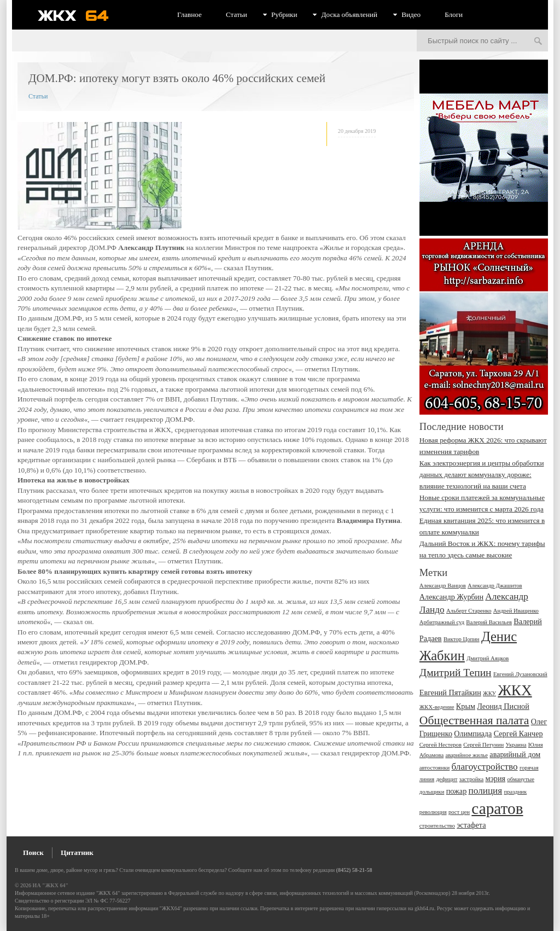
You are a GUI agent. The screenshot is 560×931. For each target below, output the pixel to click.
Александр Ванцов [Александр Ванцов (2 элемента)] (443, 586)
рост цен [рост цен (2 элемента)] (459, 812)
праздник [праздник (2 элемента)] (515, 792)
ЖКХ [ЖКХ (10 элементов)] (515, 690)
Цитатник (77, 853)
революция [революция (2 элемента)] (433, 812)
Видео (411, 14)
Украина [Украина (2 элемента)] (516, 745)
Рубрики (284, 14)
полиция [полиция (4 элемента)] (486, 791)
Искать (538, 42)
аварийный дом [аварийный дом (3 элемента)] (515, 754)
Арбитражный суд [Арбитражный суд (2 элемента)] (442, 622)
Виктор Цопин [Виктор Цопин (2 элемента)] (462, 639)
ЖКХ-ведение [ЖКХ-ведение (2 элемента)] (437, 707)
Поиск (33, 853)
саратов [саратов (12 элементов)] (497, 808)
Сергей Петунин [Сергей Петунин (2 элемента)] (483, 745)
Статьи (237, 14)
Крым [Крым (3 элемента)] (466, 706)
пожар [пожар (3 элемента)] (457, 791)
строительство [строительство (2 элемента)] (437, 826)
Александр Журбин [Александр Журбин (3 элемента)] (451, 597)
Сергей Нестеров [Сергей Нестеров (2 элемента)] (441, 745)
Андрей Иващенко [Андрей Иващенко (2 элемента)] (516, 611)
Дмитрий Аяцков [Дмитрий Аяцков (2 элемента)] (488, 658)
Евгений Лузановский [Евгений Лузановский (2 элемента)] (520, 674)
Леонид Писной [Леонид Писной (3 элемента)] (503, 706)
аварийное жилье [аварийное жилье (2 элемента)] (466, 755)
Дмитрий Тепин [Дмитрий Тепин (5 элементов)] (456, 673)
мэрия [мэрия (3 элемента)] (496, 778)
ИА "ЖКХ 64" (51, 885)
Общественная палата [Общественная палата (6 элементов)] (474, 720)
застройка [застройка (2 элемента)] (472, 779)
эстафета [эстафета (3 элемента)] (471, 825)
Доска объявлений (349, 14)
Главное (189, 14)
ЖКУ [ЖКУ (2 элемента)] (489, 693)
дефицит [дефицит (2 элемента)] (447, 779)
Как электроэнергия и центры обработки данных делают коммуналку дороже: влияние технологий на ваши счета (482, 475)
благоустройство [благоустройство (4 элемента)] (485, 767)
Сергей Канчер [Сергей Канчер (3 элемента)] (518, 734)
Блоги (454, 14)
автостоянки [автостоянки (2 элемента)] (434, 768)
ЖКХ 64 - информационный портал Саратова (80, 15)
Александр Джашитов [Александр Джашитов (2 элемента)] (495, 586)
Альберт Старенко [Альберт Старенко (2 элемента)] (469, 611)
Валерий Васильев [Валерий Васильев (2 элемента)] (489, 622)
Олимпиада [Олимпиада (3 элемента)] (473, 734)
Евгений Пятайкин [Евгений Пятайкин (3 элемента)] (450, 693)
